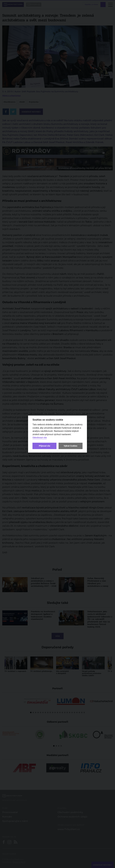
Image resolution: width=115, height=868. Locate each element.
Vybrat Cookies (70, 446)
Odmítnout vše (40, 438)
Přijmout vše (44, 446)
